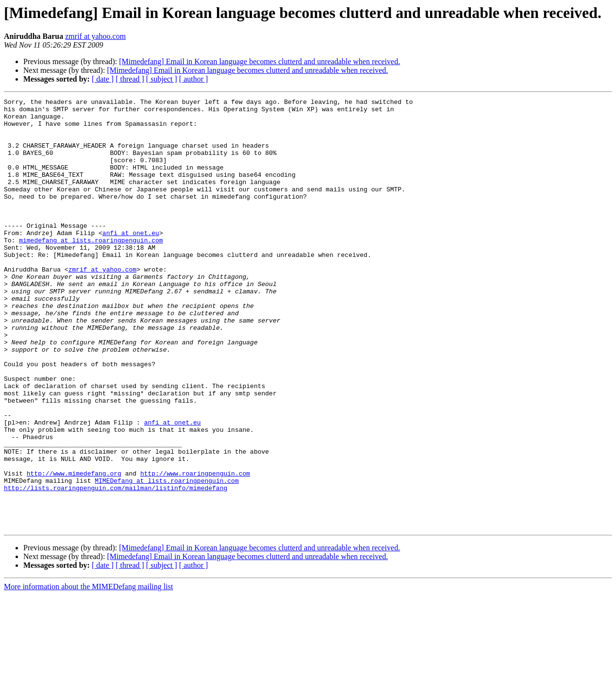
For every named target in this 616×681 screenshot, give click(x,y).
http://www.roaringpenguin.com (195, 549)
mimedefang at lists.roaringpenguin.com (91, 269)
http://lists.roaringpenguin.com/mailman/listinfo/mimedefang (116, 566)
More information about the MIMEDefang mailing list (88, 672)
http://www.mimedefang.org (74, 549)
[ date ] (103, 79)
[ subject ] (162, 79)
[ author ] (194, 79)
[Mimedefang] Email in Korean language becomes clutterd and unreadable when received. (259, 61)
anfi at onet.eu (131, 260)
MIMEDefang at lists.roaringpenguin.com (166, 558)
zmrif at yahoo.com (95, 36)
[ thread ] (130, 79)
